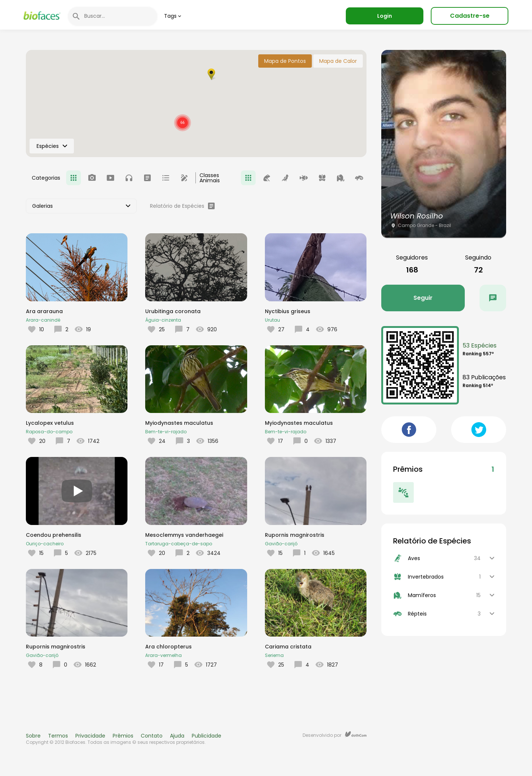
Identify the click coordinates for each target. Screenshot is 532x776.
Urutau (272, 320)
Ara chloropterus (168, 647)
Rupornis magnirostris (295, 535)
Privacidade (90, 736)
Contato (152, 736)
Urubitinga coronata (173, 311)
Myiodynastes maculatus (179, 423)
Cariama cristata (288, 647)
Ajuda (177, 736)
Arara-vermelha (163, 655)
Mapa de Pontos (285, 61)
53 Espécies (480, 345)
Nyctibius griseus (288, 311)
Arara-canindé (43, 320)
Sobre (33, 736)
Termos (58, 736)
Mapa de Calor (338, 61)
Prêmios (123, 736)
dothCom (356, 734)
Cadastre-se (470, 16)
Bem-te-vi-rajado (166, 432)
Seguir (423, 298)
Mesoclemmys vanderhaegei (184, 535)
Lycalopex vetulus (50, 423)
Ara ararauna (44, 311)
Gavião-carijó (281, 544)
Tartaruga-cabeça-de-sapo (179, 544)
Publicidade (207, 736)
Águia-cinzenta (163, 320)
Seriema (274, 655)
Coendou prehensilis (54, 535)
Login (385, 16)
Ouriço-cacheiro (45, 544)
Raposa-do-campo (49, 432)
